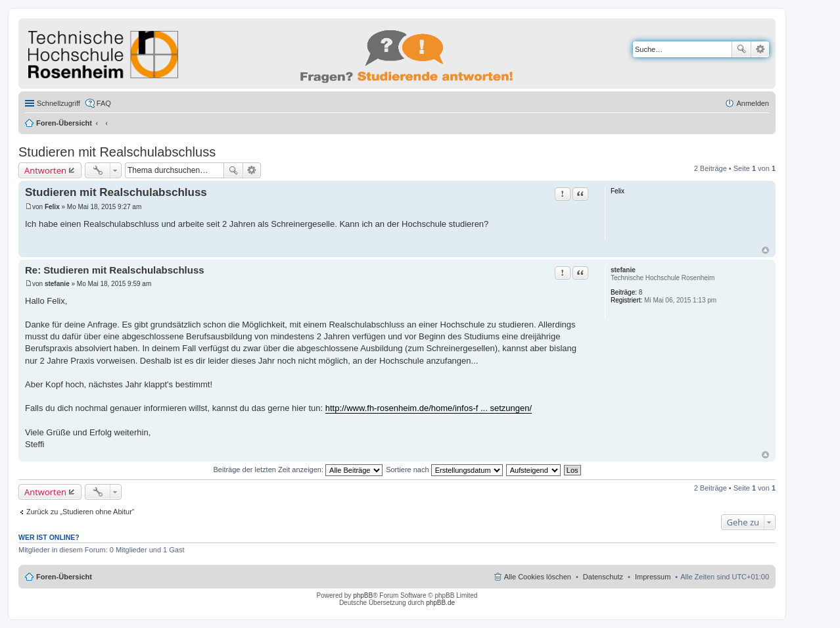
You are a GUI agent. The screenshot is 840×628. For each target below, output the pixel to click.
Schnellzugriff (58, 103)
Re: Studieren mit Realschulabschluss (115, 270)
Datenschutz (603, 577)
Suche (741, 49)
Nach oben (765, 250)
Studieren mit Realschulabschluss (117, 152)
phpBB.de (440, 603)
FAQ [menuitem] (104, 103)
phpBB (363, 595)
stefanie (623, 270)
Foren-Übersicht (64, 123)
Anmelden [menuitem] (753, 103)
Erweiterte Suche (760, 49)
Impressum (653, 577)
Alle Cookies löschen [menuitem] (538, 577)
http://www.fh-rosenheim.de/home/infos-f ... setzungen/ (429, 408)
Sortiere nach (444, 470)
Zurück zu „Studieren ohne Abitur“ (80, 512)
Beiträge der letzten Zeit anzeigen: (298, 470)
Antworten (45, 170)
